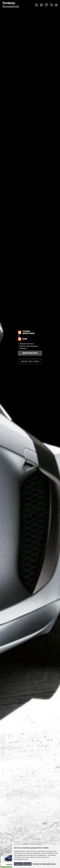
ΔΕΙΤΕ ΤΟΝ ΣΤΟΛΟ (30, 353)
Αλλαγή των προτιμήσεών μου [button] (44, 864)
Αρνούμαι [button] (27, 864)
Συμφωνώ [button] (18, 864)
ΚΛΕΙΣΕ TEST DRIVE (30, 361)
